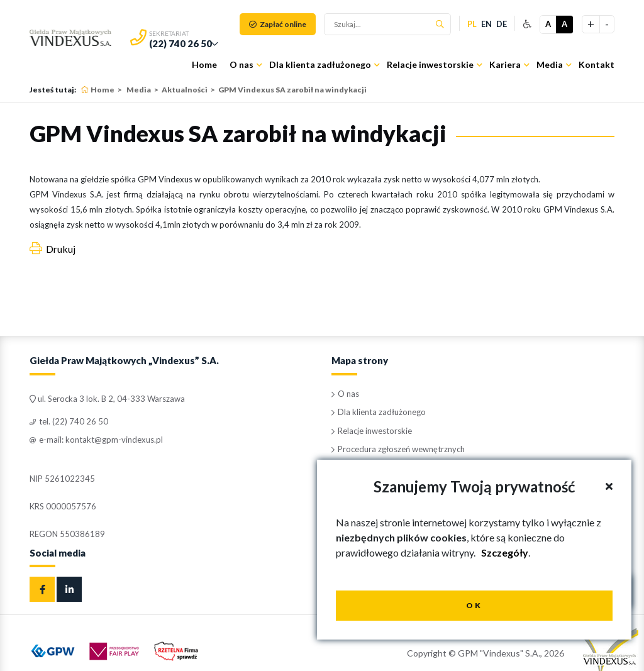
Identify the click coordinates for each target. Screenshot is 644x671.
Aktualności (185, 90)
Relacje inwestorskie (430, 64)
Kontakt (597, 64)
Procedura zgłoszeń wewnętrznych (398, 449)
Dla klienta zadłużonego (320, 64)
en (486, 24)
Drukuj (53, 249)
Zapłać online (278, 24)
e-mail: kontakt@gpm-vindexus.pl (96, 440)
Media (550, 64)
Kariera (505, 64)
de (502, 24)
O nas (241, 64)
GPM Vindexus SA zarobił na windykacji (292, 90)
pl (472, 24)
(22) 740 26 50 (180, 43)
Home (204, 64)
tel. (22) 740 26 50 (69, 421)
